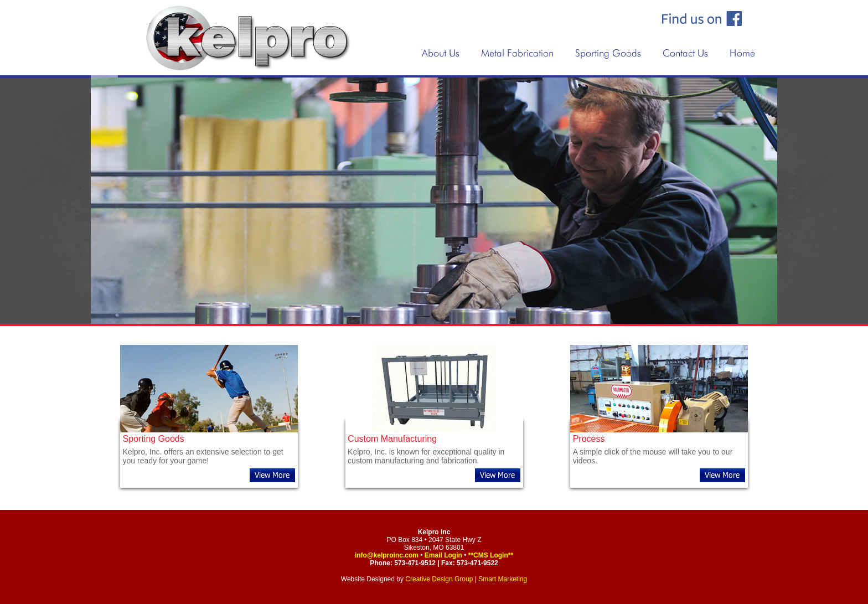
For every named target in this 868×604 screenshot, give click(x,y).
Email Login (443, 555)
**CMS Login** (491, 555)
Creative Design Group (439, 579)
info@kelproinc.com (387, 555)
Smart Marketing (503, 579)
